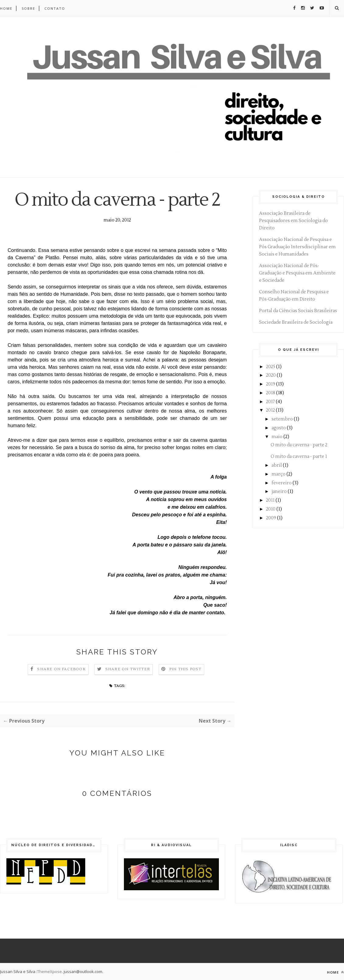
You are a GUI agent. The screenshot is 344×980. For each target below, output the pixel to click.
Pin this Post (185, 669)
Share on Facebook (61, 669)
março (279, 474)
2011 (270, 500)
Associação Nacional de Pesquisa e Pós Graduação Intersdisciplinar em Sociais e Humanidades (297, 247)
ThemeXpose (49, 971)
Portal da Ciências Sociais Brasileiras (298, 311)
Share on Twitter (128, 669)
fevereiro (282, 483)
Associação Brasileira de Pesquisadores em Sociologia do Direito (293, 221)
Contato (55, 8)
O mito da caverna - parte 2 (299, 445)
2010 (271, 509)
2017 (270, 402)
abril (277, 465)
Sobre (28, 8)
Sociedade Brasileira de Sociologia (296, 322)
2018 (271, 393)
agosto (279, 428)
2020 (271, 375)
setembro (282, 419)
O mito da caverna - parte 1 (299, 457)
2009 (271, 518)
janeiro (279, 492)
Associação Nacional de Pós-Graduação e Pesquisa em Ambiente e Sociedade (297, 273)
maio (277, 437)
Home (6, 8)
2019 (271, 384)
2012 (270, 410)
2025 (271, 367)
